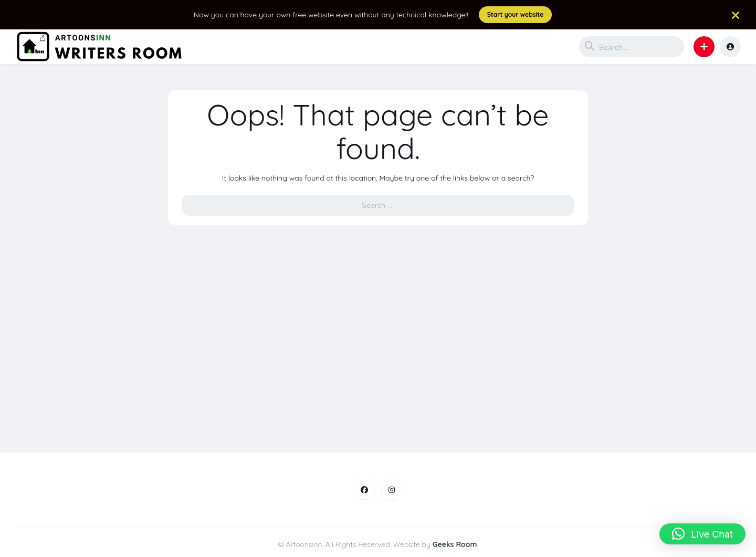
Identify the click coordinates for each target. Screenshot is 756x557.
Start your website (516, 14)
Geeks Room (455, 544)
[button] (704, 47)
